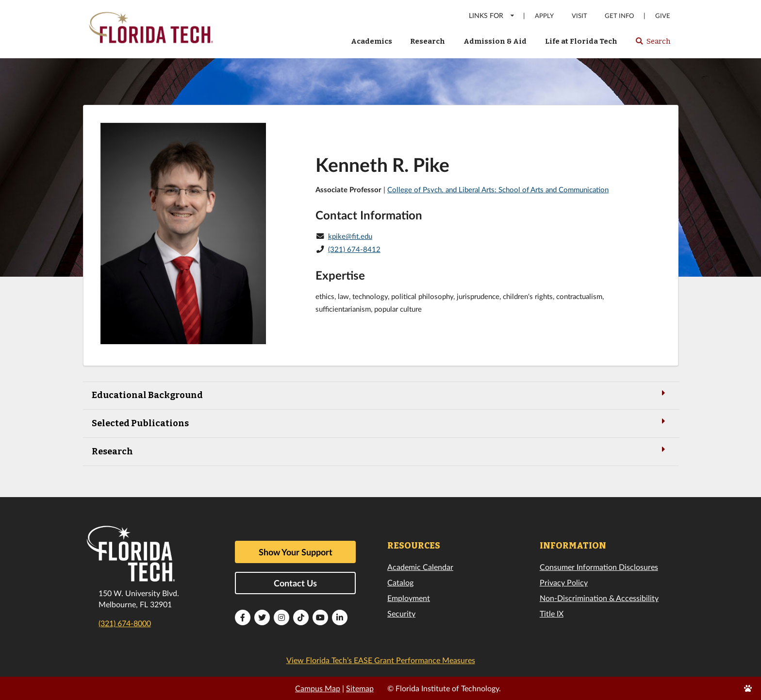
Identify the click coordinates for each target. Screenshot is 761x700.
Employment (409, 598)
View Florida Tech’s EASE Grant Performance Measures (381, 660)
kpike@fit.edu (350, 236)
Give (663, 16)
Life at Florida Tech (581, 41)
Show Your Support (296, 552)
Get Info (619, 16)
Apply (544, 16)
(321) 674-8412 (354, 249)
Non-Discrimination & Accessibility (599, 598)
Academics (372, 41)
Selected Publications (380, 423)
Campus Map (318, 688)
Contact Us (295, 583)
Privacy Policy (564, 582)
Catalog (400, 582)
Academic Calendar (420, 567)
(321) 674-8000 (125, 623)
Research (428, 41)
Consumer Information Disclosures (599, 567)
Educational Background (380, 394)
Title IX (552, 613)
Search (653, 44)
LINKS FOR (492, 15)
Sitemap (360, 688)
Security (401, 613)
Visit (579, 16)
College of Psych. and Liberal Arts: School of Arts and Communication (498, 189)
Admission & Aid (495, 41)
